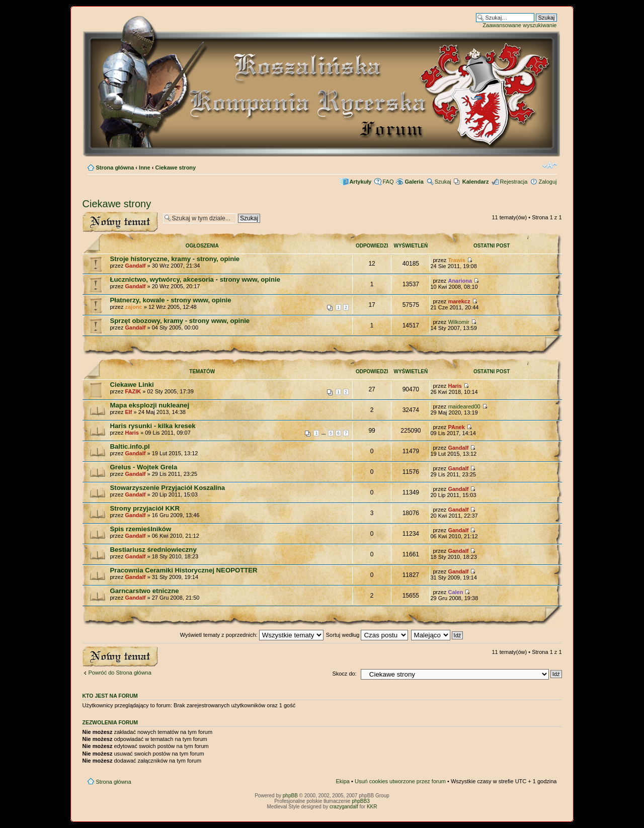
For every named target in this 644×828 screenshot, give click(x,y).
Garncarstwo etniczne (145, 591)
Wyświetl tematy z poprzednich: (252, 635)
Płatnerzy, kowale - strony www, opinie (171, 300)
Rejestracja (513, 182)
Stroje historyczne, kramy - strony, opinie (175, 259)
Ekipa (343, 781)
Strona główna (115, 168)
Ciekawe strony (176, 168)
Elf (128, 412)
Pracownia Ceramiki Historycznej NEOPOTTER (184, 570)
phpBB (290, 796)
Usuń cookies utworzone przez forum (400, 781)
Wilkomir (458, 322)
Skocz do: (344, 674)
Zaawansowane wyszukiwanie (519, 25)
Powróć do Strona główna (120, 673)
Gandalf (135, 266)
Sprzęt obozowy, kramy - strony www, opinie (180, 321)
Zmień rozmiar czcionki (550, 165)
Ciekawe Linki (132, 385)
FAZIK (133, 391)
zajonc (133, 307)
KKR (372, 807)
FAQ (388, 182)
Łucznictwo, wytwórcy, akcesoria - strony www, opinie (195, 279)
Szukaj (443, 182)
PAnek (456, 427)
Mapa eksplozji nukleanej (150, 405)
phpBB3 (361, 801)
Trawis (456, 260)
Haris (455, 386)
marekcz (459, 301)
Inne (145, 168)
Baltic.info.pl (130, 446)
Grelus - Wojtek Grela (144, 467)
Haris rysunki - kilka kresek (153, 426)
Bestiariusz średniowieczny (153, 550)
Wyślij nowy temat (120, 222)
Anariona (460, 281)
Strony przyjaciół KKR (145, 508)
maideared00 (464, 406)
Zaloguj (547, 182)
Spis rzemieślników (141, 529)
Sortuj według (367, 635)
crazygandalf (344, 807)
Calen (455, 592)
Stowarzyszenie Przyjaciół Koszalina (168, 488)
